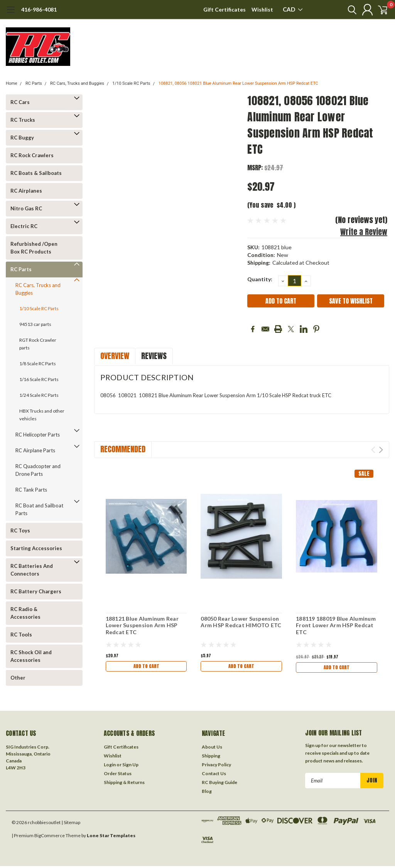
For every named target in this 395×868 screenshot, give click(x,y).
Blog (207, 793)
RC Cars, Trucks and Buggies (77, 83)
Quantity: (260, 279)
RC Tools (21, 635)
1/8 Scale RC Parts (38, 363)
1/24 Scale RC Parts (39, 395)
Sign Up (130, 766)
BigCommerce (50, 837)
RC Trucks (23, 120)
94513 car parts (35, 324)
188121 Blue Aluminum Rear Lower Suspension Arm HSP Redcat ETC (142, 625)
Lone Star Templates (111, 837)
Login (110, 766)
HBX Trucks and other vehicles (42, 415)
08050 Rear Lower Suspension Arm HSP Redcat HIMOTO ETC (241, 622)
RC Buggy (22, 138)
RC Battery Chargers (36, 591)
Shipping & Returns (124, 784)
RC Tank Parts (31, 490)
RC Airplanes (26, 191)
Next (381, 450)
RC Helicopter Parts (38, 435)
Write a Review (364, 232)
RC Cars (20, 102)
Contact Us (214, 775)
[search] (344, 10)
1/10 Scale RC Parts (131, 83)
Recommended (123, 449)
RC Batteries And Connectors (32, 570)
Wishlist (262, 9)
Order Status (118, 775)
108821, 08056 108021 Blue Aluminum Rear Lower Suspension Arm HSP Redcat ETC (238, 83)
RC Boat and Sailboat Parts (39, 509)
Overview (115, 356)
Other (18, 678)
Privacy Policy (216, 766)
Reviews (154, 356)
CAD (293, 9)
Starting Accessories (36, 548)
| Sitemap (71, 824)
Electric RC (24, 226)
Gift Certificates (225, 9)
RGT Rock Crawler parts (38, 344)
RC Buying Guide (219, 784)
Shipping (211, 758)
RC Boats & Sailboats (36, 173)
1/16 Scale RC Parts (39, 379)
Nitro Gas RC (26, 208)
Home (12, 83)
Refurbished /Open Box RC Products (34, 248)
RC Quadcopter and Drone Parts (38, 470)
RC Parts (34, 83)
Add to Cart (146, 667)
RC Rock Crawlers (32, 155)
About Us (212, 749)
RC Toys (20, 531)
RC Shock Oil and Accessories (31, 656)
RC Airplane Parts (35, 450)
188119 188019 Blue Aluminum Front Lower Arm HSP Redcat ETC (336, 625)
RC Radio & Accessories (25, 613)
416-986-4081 (39, 9)
